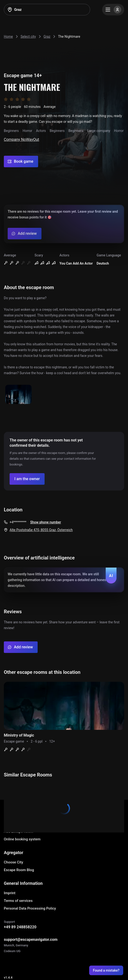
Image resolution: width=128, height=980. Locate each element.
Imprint (10, 893)
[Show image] (18, 395)
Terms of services (18, 901)
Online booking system (22, 839)
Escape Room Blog (19, 870)
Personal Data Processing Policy (30, 908)
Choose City (14, 862)
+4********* (18, 522)
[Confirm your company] (27, 479)
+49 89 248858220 (20, 927)
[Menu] (113, 10)
